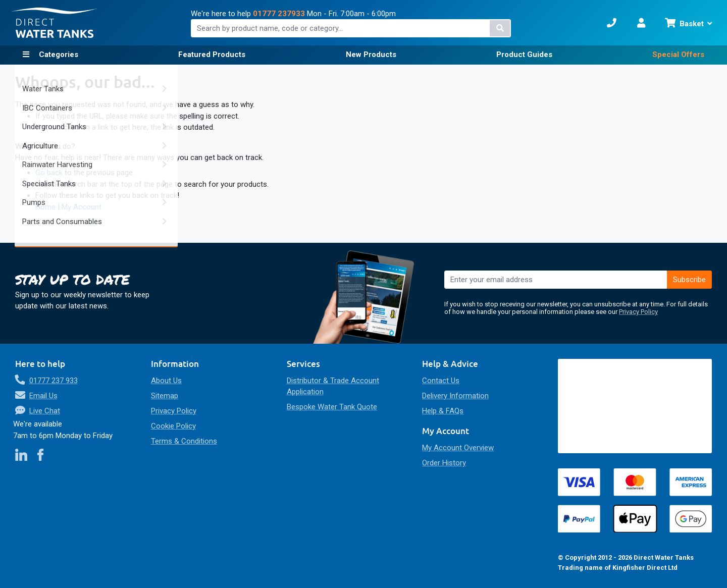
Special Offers (678, 55)
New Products (371, 55)
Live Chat (45, 411)
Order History (444, 463)
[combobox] (351, 28)
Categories (58, 55)
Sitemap (165, 396)
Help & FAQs (443, 411)
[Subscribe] (690, 280)
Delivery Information (455, 396)
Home (45, 207)
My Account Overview (458, 448)
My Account (82, 207)
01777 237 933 (54, 381)
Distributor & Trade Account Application (333, 386)
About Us (166, 381)
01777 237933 (279, 14)
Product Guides (524, 55)
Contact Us (441, 381)
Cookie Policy (173, 426)
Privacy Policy (638, 312)
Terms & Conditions (184, 441)
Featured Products (212, 55)
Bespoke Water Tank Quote (332, 407)
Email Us (43, 396)
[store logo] (55, 23)
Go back (49, 173)
